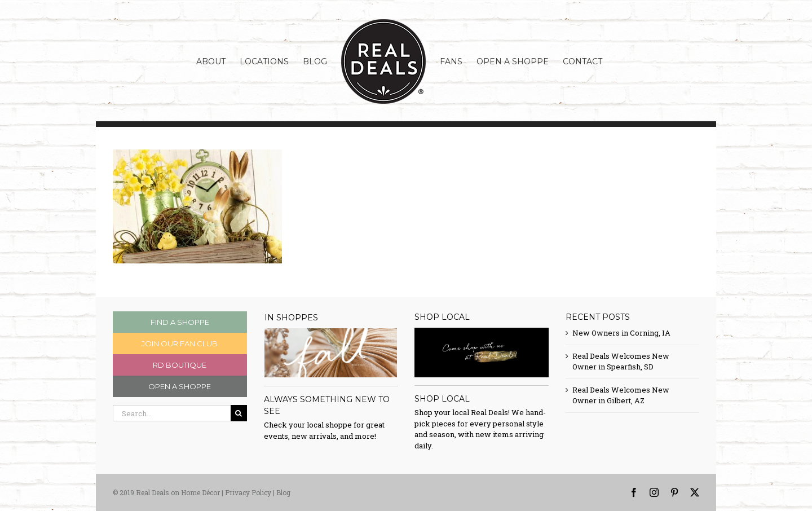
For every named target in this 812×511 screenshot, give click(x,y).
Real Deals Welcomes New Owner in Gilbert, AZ (621, 395)
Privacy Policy (248, 492)
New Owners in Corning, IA (621, 333)
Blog (283, 492)
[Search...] (172, 413)
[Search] (239, 413)
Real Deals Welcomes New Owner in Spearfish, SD (621, 362)
